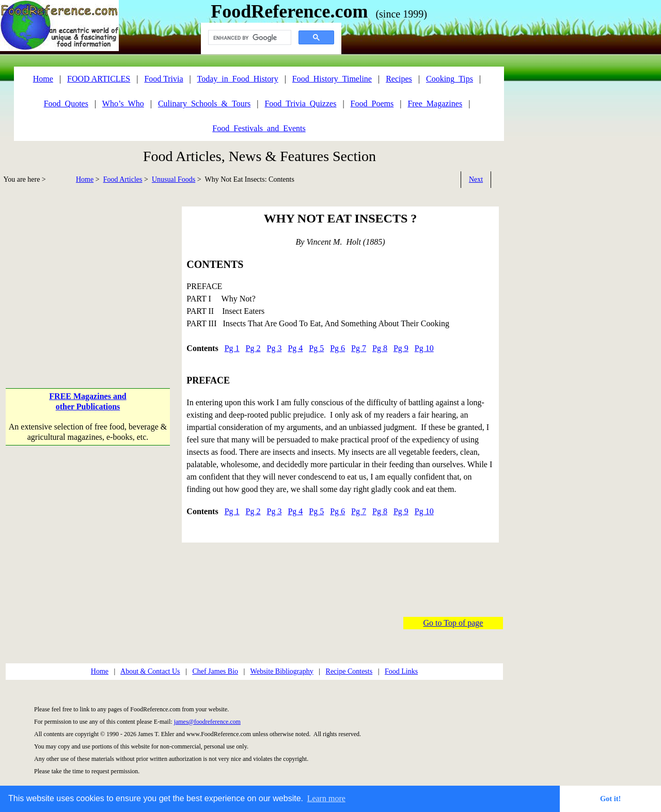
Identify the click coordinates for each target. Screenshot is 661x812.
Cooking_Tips (450, 79)
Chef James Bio (215, 671)
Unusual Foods (174, 179)
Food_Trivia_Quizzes (300, 104)
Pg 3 (274, 348)
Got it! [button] (610, 799)
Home (85, 179)
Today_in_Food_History (238, 79)
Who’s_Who (123, 104)
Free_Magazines (435, 104)
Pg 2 (253, 348)
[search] (249, 38)
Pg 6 (337, 348)
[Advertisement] (89, 279)
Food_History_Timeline (332, 79)
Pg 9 (401, 348)
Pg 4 (295, 348)
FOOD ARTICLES (99, 79)
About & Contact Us (150, 671)
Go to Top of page (453, 623)
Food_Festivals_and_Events (259, 128)
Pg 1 (232, 348)
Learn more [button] (326, 798)
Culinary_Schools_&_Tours (204, 104)
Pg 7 (359, 348)
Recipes (399, 79)
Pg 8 (380, 348)
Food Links (401, 671)
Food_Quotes (66, 104)
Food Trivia (163, 79)
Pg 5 (316, 348)
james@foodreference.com (207, 722)
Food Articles (123, 179)
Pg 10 (424, 348)
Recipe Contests (349, 671)
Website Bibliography (282, 671)
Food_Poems (372, 104)
